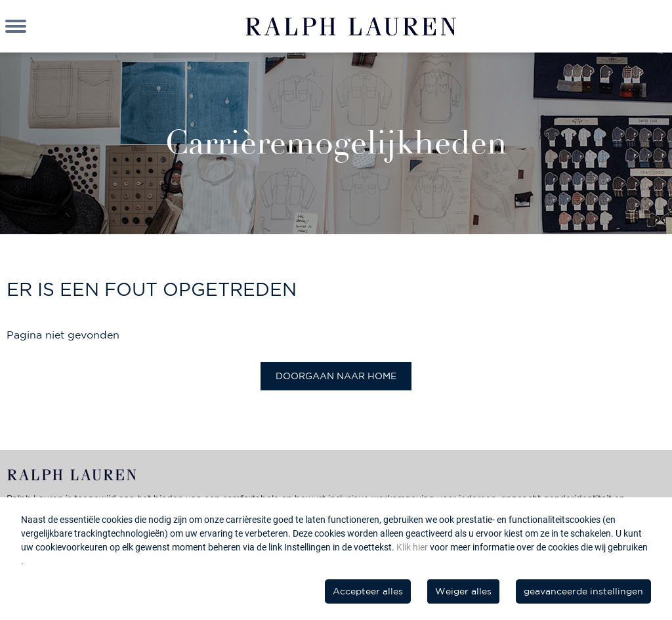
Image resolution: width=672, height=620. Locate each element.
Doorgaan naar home (336, 376)
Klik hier (413, 547)
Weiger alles (463, 591)
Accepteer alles (368, 591)
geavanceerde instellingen (583, 591)
